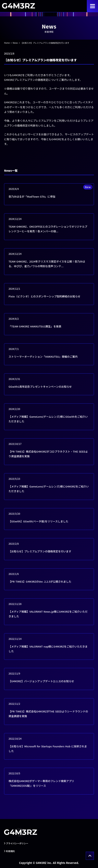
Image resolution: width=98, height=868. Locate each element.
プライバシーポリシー (17, 843)
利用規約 (10, 851)
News (15, 43)
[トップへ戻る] (90, 856)
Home (7, 43)
